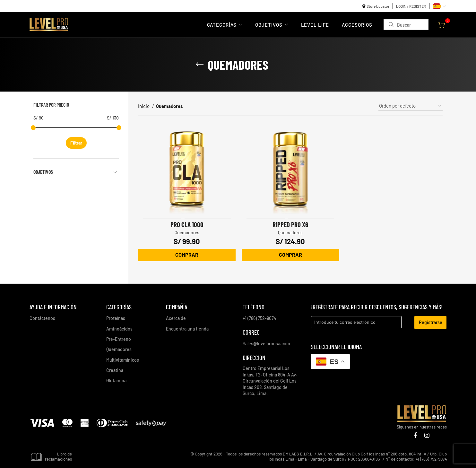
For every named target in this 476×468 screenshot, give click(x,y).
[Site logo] (49, 24)
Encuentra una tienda (187, 328)
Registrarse (431, 322)
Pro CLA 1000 (187, 224)
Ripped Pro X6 (290, 224)
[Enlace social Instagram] (427, 435)
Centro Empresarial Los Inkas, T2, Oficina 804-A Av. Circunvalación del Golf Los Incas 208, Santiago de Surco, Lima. (270, 380)
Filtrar (76, 143)
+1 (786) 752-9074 (260, 318)
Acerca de (176, 318)
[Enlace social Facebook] (415, 435)
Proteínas (116, 318)
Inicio (144, 106)
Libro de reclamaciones (51, 456)
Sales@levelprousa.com (266, 343)
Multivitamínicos (123, 360)
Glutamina (116, 380)
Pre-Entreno (119, 339)
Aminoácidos (119, 328)
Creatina (115, 370)
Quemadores (187, 232)
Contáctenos (42, 318)
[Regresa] (200, 65)
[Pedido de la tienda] (411, 106)
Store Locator (378, 6)
